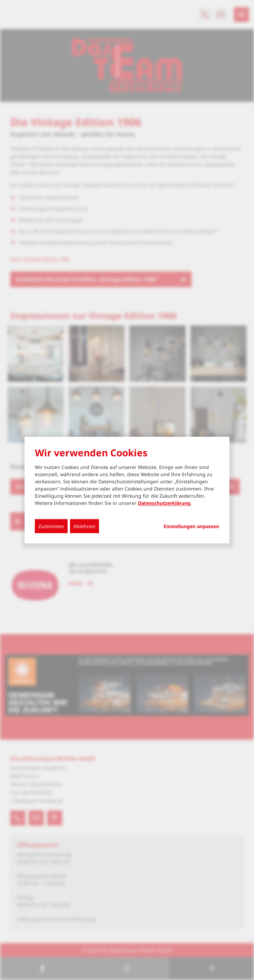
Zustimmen (51, 526)
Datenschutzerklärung (164, 503)
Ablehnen (84, 526)
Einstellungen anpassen (191, 526)
